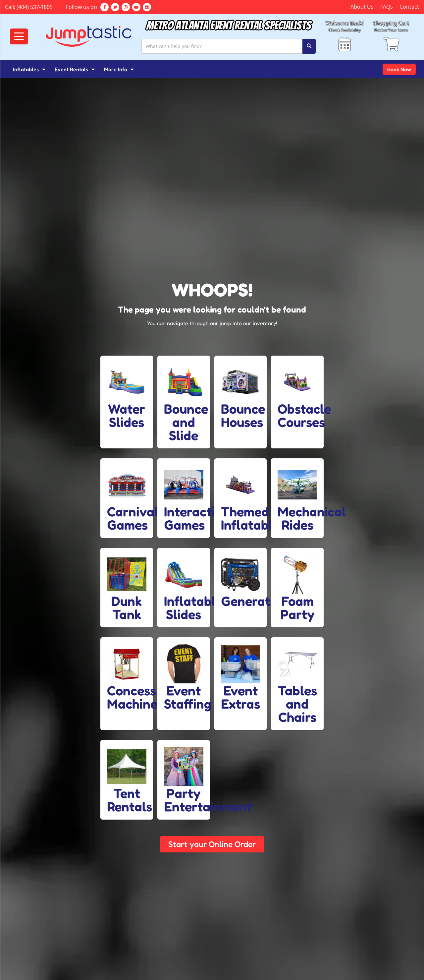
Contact (409, 7)
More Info (119, 69)
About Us (362, 7)
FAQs (387, 7)
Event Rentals (75, 69)
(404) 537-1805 (35, 7)
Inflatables (29, 69)
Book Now (399, 69)
